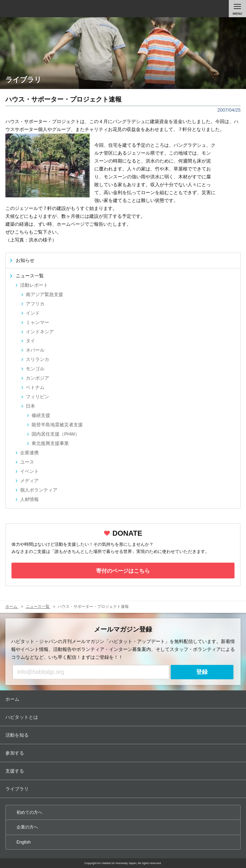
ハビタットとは (124, 717)
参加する (124, 753)
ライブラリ (124, 789)
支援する (124, 771)
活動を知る (124, 735)
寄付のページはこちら (123, 571)
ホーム (124, 699)
